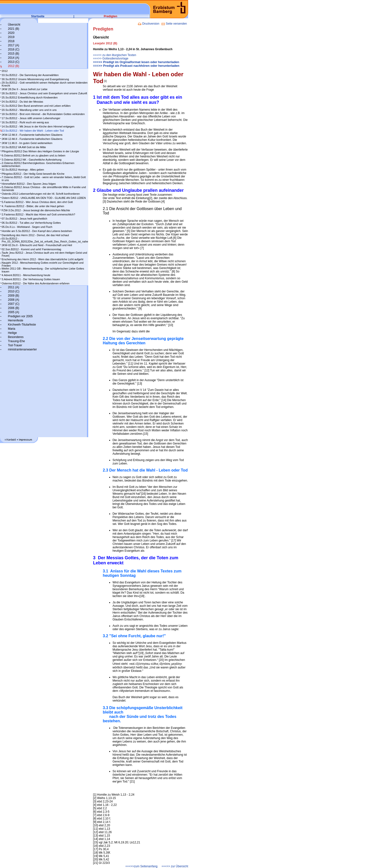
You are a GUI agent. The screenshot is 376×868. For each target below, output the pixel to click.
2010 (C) (14, 291)
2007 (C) (14, 304)
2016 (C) (14, 49)
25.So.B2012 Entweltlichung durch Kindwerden (30, 97)
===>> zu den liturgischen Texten (115, 55)
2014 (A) (13, 58)
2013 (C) (14, 62)
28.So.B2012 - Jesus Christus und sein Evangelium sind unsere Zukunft (44, 93)
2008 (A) (13, 300)
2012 (5, 71)
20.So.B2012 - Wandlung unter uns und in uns (29, 110)
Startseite (38, 16)
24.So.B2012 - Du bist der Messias (22, 102)
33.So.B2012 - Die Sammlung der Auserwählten (30, 75)
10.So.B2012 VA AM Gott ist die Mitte (24, 147)
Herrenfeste (15, 320)
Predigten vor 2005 (20, 316)
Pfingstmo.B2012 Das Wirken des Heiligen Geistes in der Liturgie (40, 151)
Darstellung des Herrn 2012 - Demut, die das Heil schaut (35, 235)
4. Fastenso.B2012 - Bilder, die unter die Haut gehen (33, 206)
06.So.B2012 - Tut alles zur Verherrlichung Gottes (31, 223)
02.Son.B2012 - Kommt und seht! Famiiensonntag (31, 249)
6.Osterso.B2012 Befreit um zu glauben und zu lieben (34, 155)
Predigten (111, 16)
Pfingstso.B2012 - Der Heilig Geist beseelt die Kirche (33, 174)
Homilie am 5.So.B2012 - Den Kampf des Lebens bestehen (37, 231)
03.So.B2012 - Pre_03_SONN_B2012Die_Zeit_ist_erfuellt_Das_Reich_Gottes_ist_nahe (45, 240)
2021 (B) (13, 29)
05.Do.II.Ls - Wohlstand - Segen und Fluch (27, 227)
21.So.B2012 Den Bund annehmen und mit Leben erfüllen (36, 106)
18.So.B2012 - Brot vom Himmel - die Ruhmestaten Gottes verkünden (43, 114)
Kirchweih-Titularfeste (22, 325)
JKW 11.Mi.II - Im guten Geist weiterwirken (27, 143)
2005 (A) (13, 312)
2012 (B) (13, 66)
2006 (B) (13, 308)
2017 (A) (13, 45)
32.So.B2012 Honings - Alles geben (23, 170)
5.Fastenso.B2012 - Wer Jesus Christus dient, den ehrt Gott (37, 202)
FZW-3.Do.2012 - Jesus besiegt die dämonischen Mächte (36, 210)
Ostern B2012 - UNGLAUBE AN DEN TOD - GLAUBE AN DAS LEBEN (44, 198)
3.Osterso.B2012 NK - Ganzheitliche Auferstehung (32, 160)
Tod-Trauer (15, 345)
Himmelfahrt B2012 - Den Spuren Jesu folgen (29, 184)
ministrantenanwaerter (22, 349)
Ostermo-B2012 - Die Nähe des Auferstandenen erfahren (36, 283)
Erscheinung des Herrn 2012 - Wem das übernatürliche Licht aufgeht (43, 259)
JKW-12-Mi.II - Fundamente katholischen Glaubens (32, 135)
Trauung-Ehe (16, 341)
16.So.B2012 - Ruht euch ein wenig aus (25, 122)
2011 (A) (13, 287)
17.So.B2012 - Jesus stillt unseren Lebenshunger (31, 118)
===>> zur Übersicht (175, 866)
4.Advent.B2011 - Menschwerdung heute (26, 275)
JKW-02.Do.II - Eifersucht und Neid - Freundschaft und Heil (37, 245)
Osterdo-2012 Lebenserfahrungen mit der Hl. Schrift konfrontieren (41, 194)
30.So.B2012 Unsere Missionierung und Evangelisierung (35, 79)
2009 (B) (13, 296)
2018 (11, 41)
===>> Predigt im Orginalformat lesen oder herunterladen (136, 62)
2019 (11, 37)
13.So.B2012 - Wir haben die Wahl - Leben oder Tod (33, 131)
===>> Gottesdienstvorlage (111, 58)
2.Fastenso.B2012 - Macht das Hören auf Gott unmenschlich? (38, 214)
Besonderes (16, 337)
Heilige (12, 333)
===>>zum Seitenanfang (141, 866)
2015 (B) (13, 54)
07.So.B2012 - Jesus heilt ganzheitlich (24, 219)
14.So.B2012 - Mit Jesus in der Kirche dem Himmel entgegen (38, 126)
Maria (11, 329)
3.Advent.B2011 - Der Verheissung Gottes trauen (31, 279)
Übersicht (14, 25)
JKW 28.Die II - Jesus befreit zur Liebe (25, 89)
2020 (11, 33)
